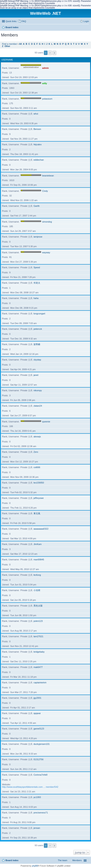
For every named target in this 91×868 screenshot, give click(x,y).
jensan (37, 828)
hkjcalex (38, 144)
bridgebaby (39, 652)
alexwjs (37, 437)
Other (7, 46)
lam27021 (38, 636)
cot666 (37, 467)
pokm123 (38, 621)
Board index (12, 860)
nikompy (38, 390)
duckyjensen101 (42, 744)
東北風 (37, 513)
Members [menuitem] (77, 860)
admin (45, 68)
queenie (46, 422)
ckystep (37, 360)
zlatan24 (38, 406)
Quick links (11, 21)
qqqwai (37, 713)
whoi (36, 114)
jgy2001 (37, 698)
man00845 (39, 560)
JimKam (38, 544)
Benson (37, 129)
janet (36, 375)
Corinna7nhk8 (41, 775)
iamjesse (38, 237)
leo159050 (39, 483)
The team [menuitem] (63, 860)
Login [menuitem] (86, 21)
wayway (46, 252)
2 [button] (50, 53)
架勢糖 (37, 344)
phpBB (35, 866)
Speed (37, 267)
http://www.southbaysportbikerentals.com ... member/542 (30, 787)
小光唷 (37, 590)
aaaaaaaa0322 (41, 529)
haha (36, 298)
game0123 (39, 729)
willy (45, 83)
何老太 (37, 283)
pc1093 (37, 797)
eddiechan (39, 160)
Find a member (10, 44)
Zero (36, 452)
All (20, 44)
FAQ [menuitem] (24, 21)
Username (7, 60)
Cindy (45, 191)
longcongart (39, 314)
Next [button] (54, 53)
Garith (37, 206)
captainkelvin (40, 683)
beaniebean (48, 176)
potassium (47, 99)
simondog (47, 222)
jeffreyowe (39, 498)
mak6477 (38, 667)
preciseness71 (41, 813)
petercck (38, 329)
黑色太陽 (38, 606)
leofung (37, 575)
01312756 (38, 759)
